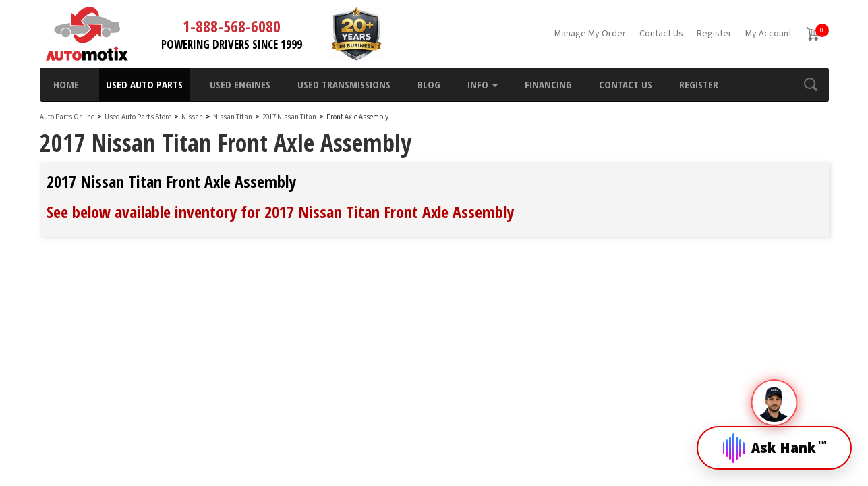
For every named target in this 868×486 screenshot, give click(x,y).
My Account (769, 34)
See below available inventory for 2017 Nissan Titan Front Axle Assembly (280, 212)
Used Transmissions (344, 84)
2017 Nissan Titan (290, 117)
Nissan (192, 117)
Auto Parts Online (67, 117)
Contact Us (661, 34)
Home (66, 84)
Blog (429, 84)
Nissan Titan (233, 117)
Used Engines (240, 84)
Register (714, 34)
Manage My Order (590, 34)
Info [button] (483, 84)
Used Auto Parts (144, 84)
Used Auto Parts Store (138, 117)
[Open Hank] (774, 437)
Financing (548, 84)
